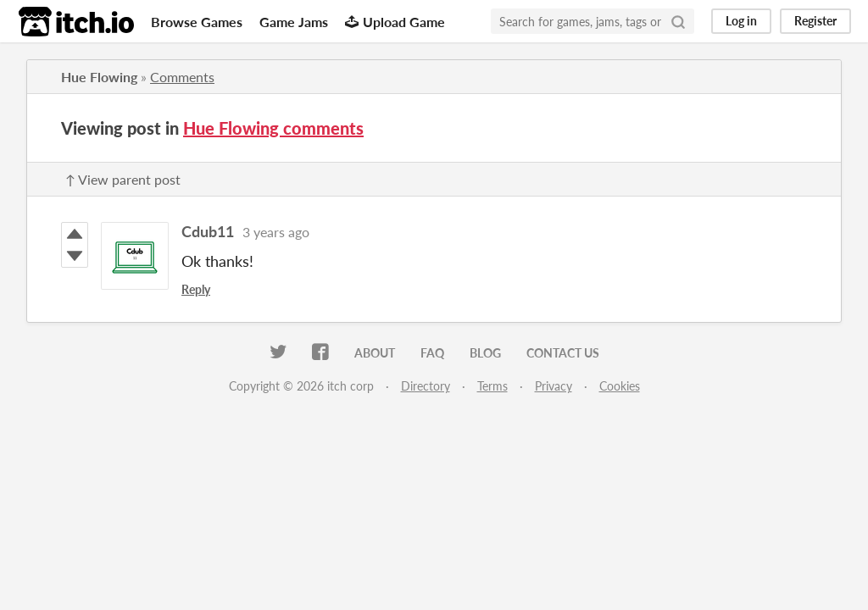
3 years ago (276, 232)
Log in (741, 21)
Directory (426, 386)
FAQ (432, 353)
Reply (196, 289)
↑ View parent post (123, 179)
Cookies (620, 386)
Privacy (554, 386)
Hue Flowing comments (273, 128)
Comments (182, 77)
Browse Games (197, 22)
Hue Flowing (99, 77)
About (375, 353)
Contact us (563, 353)
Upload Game (395, 22)
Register (815, 21)
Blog (485, 353)
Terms (492, 386)
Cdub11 (208, 231)
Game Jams (294, 22)
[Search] (678, 21)
